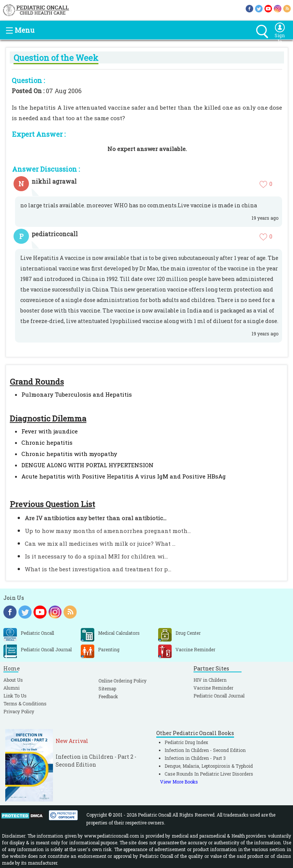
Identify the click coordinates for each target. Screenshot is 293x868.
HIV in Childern (210, 680)
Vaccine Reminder (213, 688)
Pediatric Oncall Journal (219, 696)
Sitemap (107, 688)
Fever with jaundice (50, 431)
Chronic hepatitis (47, 442)
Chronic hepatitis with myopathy (69, 454)
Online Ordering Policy (122, 681)
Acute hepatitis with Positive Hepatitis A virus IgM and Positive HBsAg (124, 476)
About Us (13, 680)
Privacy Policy (19, 711)
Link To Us (15, 696)
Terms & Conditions (25, 703)
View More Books (179, 782)
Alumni (11, 688)
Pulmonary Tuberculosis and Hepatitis (77, 394)
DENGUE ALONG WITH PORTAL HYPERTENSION (88, 465)
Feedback (108, 696)
